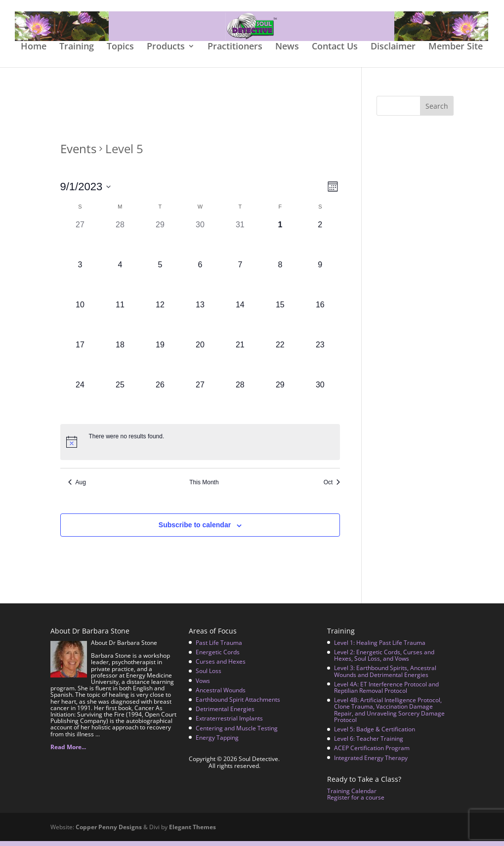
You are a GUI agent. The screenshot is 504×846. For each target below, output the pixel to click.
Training (77, 52)
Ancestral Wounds (221, 695)
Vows (203, 686)
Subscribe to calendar (195, 530)
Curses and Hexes (221, 666)
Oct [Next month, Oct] (332, 487)
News (287, 52)
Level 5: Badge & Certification (375, 734)
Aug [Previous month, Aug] (77, 487)
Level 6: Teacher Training (369, 743)
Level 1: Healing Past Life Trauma (380, 648)
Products (166, 52)
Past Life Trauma (219, 648)
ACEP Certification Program (372, 753)
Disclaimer (393, 52)
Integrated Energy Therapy (371, 762)
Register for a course (356, 802)
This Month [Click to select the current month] (204, 487)
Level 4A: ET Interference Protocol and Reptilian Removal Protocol (386, 692)
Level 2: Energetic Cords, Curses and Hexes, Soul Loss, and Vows (384, 660)
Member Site (456, 52)
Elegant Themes (192, 832)
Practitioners (235, 52)
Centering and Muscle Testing (237, 733)
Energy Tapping (217, 742)
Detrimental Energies (225, 714)
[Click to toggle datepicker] (86, 191)
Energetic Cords (218, 657)
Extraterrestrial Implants (229, 723)
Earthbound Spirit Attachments (238, 704)
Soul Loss (209, 676)
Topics (120, 52)
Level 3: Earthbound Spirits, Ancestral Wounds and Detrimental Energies (385, 676)
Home (34, 52)
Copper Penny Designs (109, 832)
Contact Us (335, 52)
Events (78, 154)
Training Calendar (352, 796)
